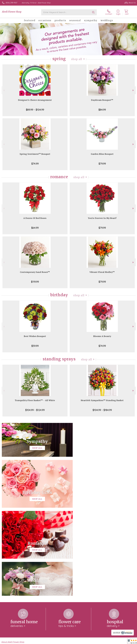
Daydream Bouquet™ (102, 100)
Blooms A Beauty (102, 336)
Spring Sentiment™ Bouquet (35, 154)
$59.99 (35, 346)
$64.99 (35, 228)
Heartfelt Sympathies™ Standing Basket (102, 400)
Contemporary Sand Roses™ (35, 272)
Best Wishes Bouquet (35, 336)
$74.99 (35, 164)
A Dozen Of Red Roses (35, 218)
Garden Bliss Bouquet (102, 154)
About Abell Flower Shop (13, 554)
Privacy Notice (100, 642)
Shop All (77, 59)
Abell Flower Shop (12, 12)
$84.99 (102, 110)
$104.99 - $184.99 (102, 410)
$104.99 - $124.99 (35, 410)
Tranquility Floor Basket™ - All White (35, 400)
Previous (4, 90)
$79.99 (102, 164)
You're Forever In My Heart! (102, 218)
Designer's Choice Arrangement (35, 100)
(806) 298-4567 (11, 3)
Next (133, 90)
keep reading (84, 558)
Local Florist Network (115, 642)
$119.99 (35, 282)
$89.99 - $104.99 (35, 110)
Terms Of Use (87, 642)
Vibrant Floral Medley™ (102, 272)
